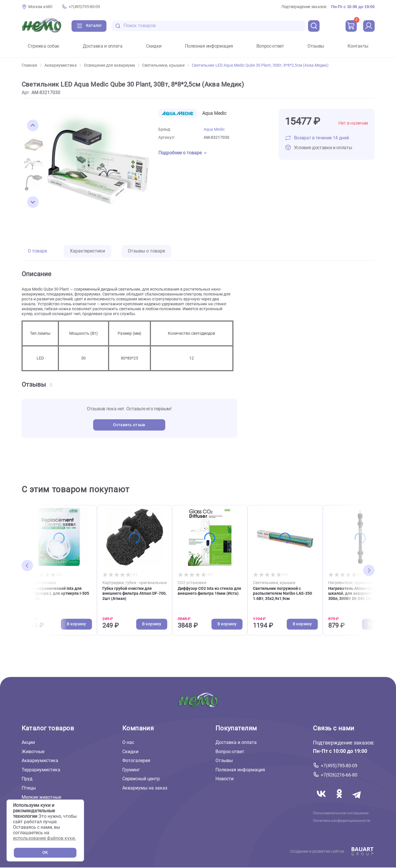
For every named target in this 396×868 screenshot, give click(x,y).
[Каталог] (89, 26)
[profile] (369, 26)
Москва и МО (40, 7)
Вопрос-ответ (270, 46)
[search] (314, 26)
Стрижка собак (44, 46)
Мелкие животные (41, 797)
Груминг (131, 770)
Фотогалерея (136, 761)
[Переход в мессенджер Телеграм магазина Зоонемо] (357, 801)
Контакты (358, 46)
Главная (32, 65)
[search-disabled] (118, 26)
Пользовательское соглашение (341, 813)
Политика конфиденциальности (342, 821)
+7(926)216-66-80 (339, 775)
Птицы (29, 788)
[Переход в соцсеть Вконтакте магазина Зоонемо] (322, 801)
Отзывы (316, 46)
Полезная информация (209, 46)
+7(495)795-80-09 (84, 7)
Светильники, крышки (166, 65)
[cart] (351, 26)
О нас (128, 742)
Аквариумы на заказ (145, 788)
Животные (33, 752)
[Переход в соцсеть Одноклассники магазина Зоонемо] (340, 801)
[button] (33, 126)
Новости (225, 779)
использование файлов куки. (44, 838)
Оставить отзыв (129, 425)
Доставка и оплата (103, 46)
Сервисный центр (141, 779)
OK (45, 853)
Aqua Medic (214, 129)
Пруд (27, 779)
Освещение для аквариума (112, 65)
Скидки (154, 46)
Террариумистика (41, 770)
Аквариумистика (63, 65)
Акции (28, 742)
